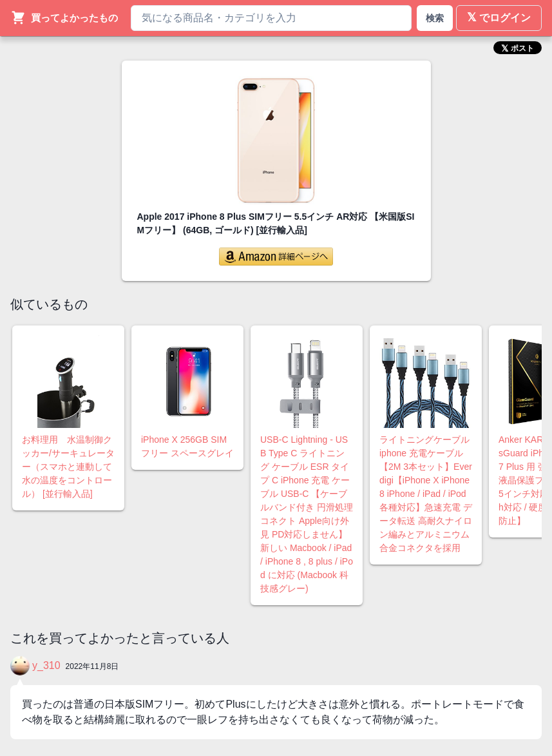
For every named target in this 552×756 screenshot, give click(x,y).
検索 (435, 18)
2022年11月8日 (92, 666)
